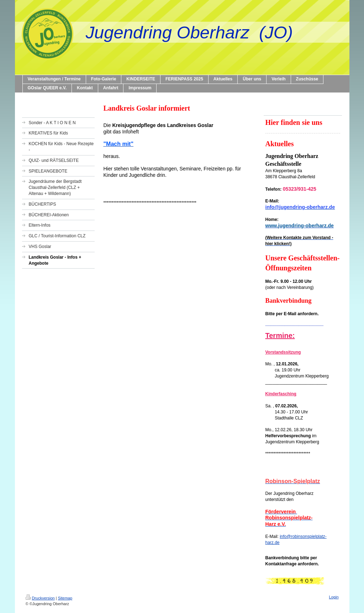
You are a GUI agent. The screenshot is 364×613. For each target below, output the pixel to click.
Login (334, 597)
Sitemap (65, 598)
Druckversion (40, 598)
